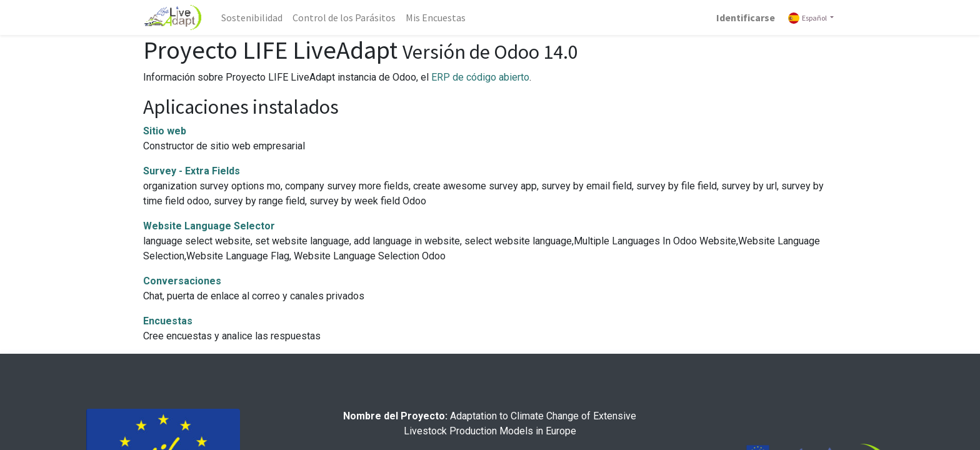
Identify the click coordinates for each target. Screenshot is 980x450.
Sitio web (165, 131)
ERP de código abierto (480, 77)
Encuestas (168, 321)
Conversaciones (182, 281)
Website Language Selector (209, 226)
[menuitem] (252, 17)
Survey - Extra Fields (192, 171)
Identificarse (746, 17)
